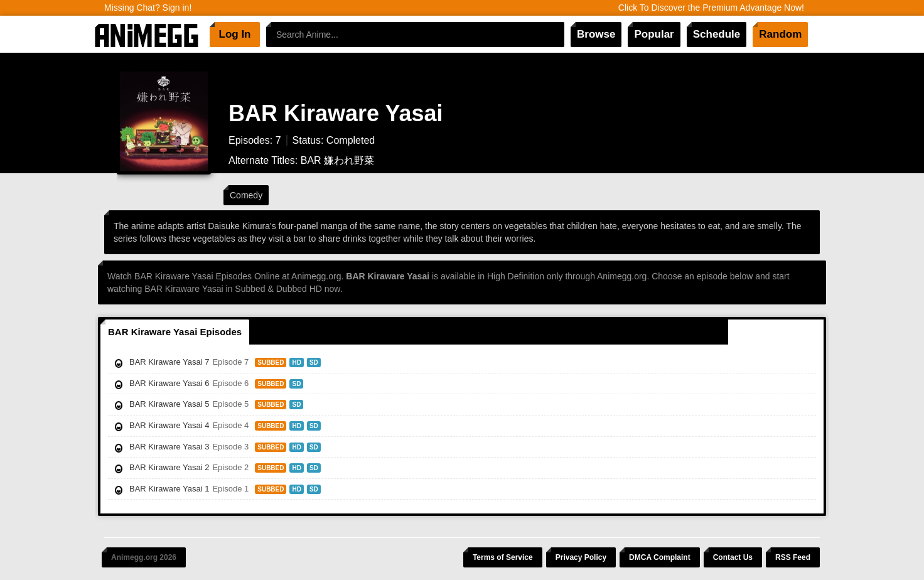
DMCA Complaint (660, 557)
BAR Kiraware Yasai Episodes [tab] (175, 332)
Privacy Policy (581, 557)
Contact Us (733, 557)
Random (780, 34)
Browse (596, 34)
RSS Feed (793, 557)
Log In (235, 34)
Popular (654, 34)
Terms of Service (503, 557)
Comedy (246, 195)
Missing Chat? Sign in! (148, 8)
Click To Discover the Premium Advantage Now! (711, 8)
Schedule (717, 34)
